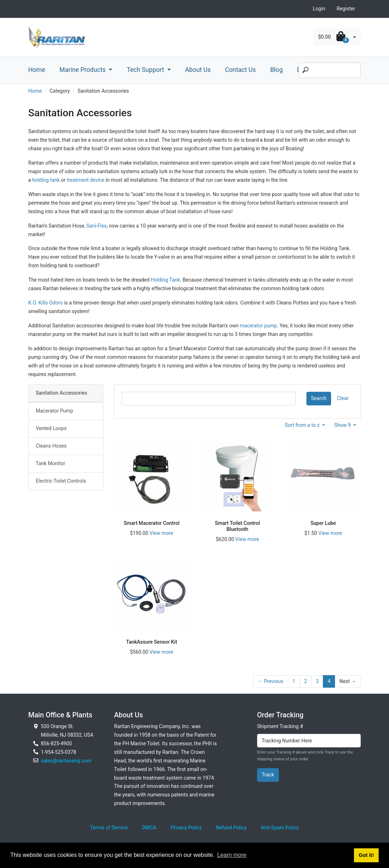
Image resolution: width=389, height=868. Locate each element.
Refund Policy (231, 828)
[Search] (330, 70)
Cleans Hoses (51, 446)
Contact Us (240, 70)
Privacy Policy (186, 828)
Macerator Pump (55, 411)
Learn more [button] (232, 855)
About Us (198, 70)
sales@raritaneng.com (66, 761)
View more (161, 533)
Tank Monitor (50, 463)
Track (268, 775)
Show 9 (343, 425)
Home (37, 70)
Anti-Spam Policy (280, 828)
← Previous (271, 681)
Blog (277, 70)
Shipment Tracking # (280, 726)
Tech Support (146, 70)
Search (319, 398)
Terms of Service (109, 828)
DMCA (149, 828)
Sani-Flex (97, 226)
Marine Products (83, 70)
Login (319, 9)
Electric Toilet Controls (61, 481)
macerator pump (258, 326)
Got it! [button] (366, 855)
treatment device (86, 180)
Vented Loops (51, 428)
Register (346, 9)
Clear (343, 398)
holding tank (46, 180)
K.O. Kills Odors (45, 303)
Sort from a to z (303, 425)
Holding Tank (166, 280)
